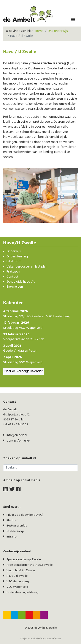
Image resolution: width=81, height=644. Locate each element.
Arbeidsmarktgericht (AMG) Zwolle (30, 565)
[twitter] (12, 490)
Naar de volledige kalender (24, 371)
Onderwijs (14, 251)
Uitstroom (14, 262)
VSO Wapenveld (17, 587)
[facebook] (18, 490)
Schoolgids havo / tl (21, 282)
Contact (13, 277)
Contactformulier (18, 441)
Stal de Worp (15, 531)
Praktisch (13, 272)
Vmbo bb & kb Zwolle (21, 571)
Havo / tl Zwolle (17, 576)
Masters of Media (52, 639)
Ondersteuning (17, 257)
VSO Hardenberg (18, 582)
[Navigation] (73, 20)
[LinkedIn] (6, 490)
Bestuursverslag (17, 526)
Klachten (12, 520)
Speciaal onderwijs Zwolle (24, 560)
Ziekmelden (15, 287)
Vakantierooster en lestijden (27, 267)
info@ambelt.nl (17, 435)
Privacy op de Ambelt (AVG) (25, 515)
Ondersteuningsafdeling (22, 592)
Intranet (12, 537)
